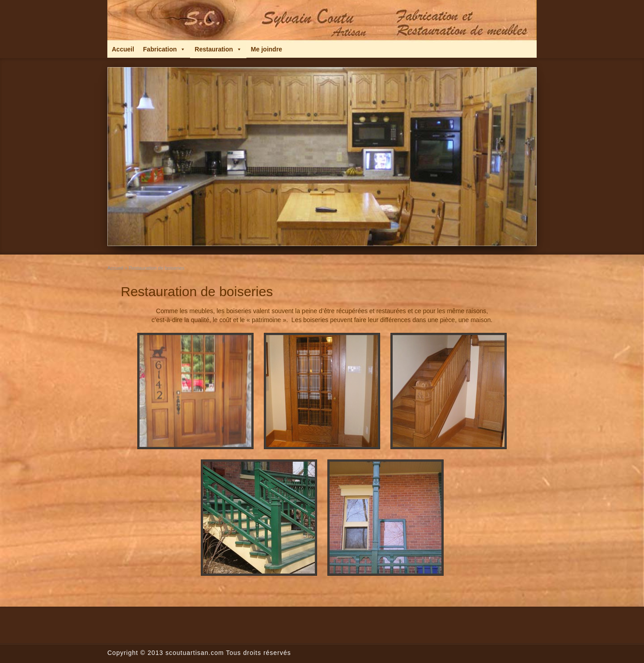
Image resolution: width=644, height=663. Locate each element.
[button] (182, 49)
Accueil (123, 49)
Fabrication (164, 49)
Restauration (218, 49)
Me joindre (267, 49)
